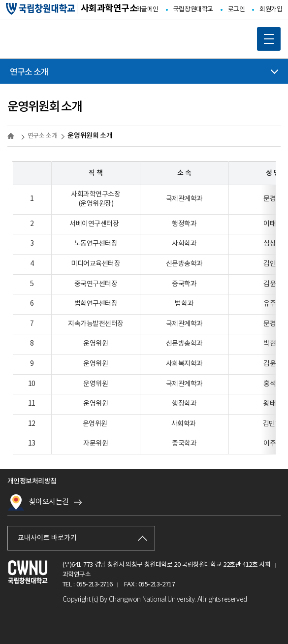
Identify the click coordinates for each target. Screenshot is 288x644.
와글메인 (147, 10)
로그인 (237, 10)
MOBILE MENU (265, 35)
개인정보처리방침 (32, 481)
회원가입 (271, 10)
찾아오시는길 (38, 502)
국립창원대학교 (193, 10)
